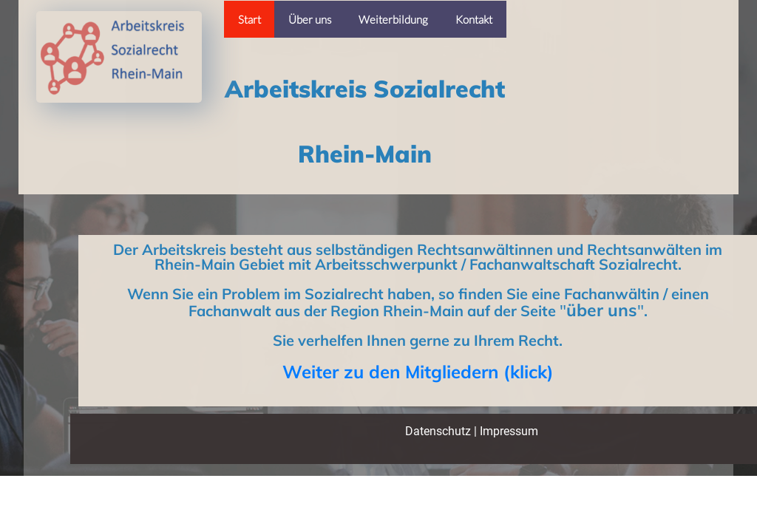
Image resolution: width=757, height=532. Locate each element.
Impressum (509, 431)
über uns (602, 310)
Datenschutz (438, 431)
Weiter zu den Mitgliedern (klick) (418, 372)
